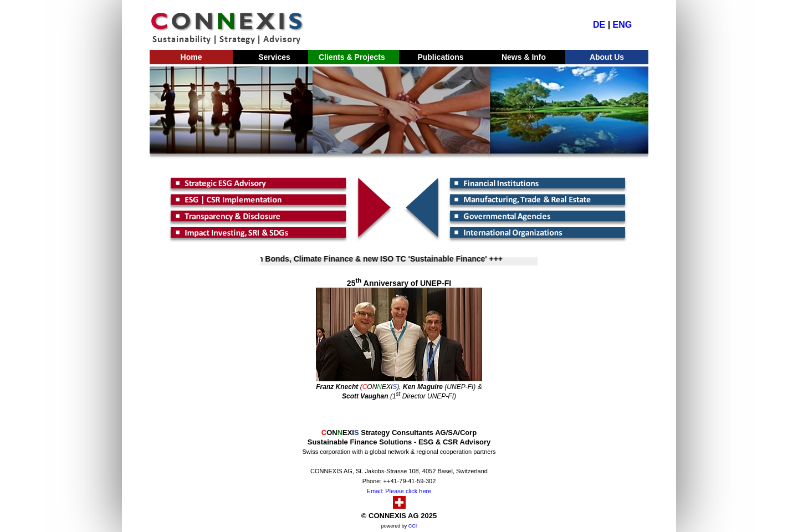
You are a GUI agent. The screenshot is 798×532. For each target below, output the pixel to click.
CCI (413, 526)
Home (191, 57)
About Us (607, 57)
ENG (623, 25)
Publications (440, 57)
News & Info (524, 57)
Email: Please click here (399, 491)
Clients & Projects (350, 57)
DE (599, 25)
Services (274, 57)
